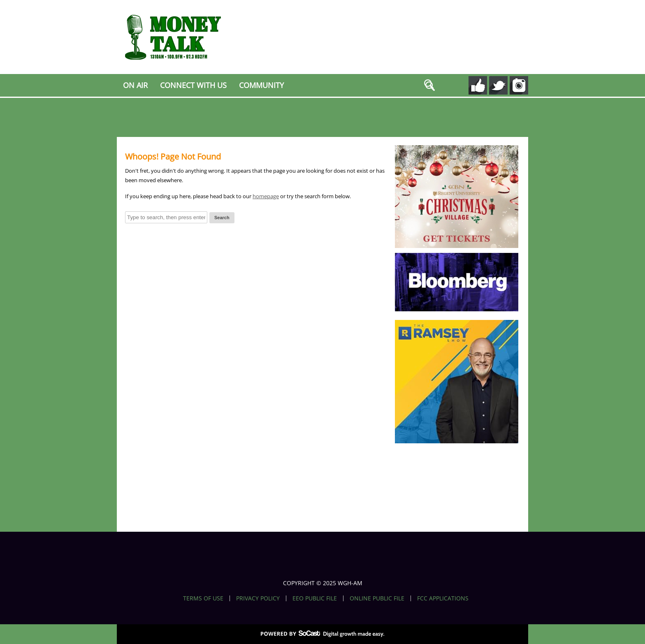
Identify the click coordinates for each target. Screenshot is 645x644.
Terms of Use (203, 598)
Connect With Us (193, 85)
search (430, 86)
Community (261, 85)
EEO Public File (315, 598)
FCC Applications (443, 598)
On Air (135, 85)
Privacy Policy (258, 598)
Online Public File (377, 598)
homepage (266, 196)
